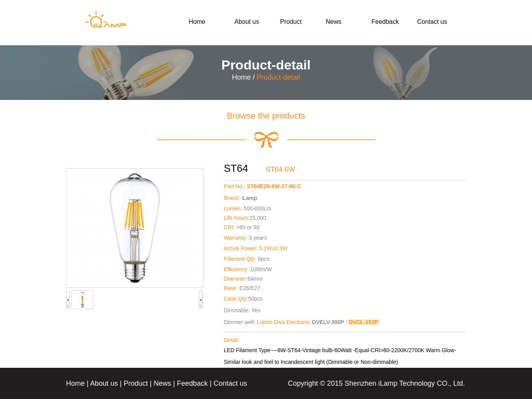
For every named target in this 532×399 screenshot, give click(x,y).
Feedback (385, 22)
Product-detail (278, 77)
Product (291, 22)
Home (197, 22)
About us (247, 22)
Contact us (432, 22)
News (334, 22)
